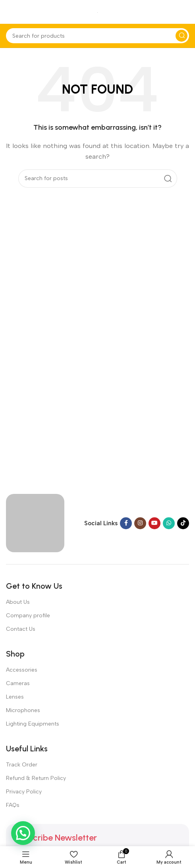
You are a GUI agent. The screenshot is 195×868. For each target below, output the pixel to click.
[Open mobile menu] (10, 12)
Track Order (22, 765)
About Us (18, 602)
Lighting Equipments (33, 724)
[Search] (97, 36)
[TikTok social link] (183, 523)
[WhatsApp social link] (169, 523)
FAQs (13, 805)
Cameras (18, 683)
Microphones (23, 710)
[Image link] (35, 522)
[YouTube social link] (154, 523)
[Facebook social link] (126, 523)
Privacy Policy (24, 792)
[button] (23, 833)
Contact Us (21, 629)
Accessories (22, 670)
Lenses (15, 697)
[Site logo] (97, 12)
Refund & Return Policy (36, 778)
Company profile (28, 615)
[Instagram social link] (140, 523)
